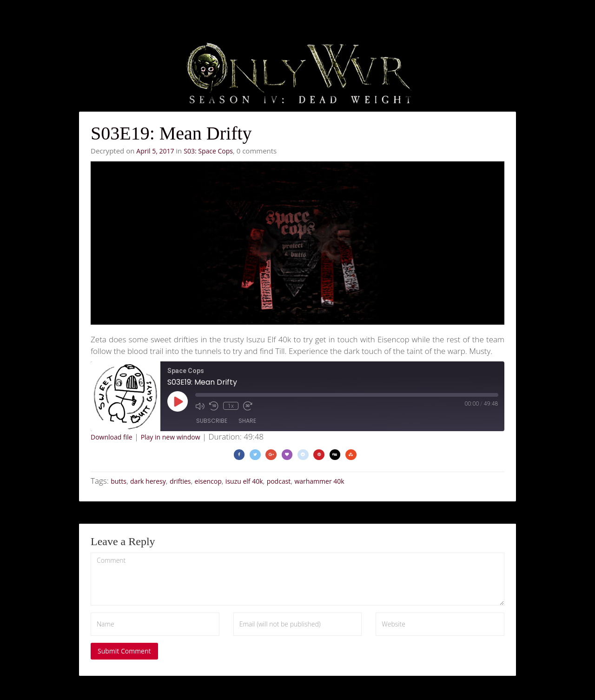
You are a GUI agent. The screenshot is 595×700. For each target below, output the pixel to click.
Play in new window (171, 437)
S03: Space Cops (208, 151)
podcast (279, 481)
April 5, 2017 (155, 151)
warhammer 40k (319, 481)
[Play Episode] (178, 401)
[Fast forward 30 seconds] (248, 406)
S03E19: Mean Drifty (171, 133)
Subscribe (212, 421)
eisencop (208, 481)
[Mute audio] (200, 406)
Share (247, 421)
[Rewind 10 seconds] (214, 406)
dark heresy (148, 481)
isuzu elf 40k (244, 481)
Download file (112, 437)
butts (119, 481)
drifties (180, 481)
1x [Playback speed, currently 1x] (231, 406)
